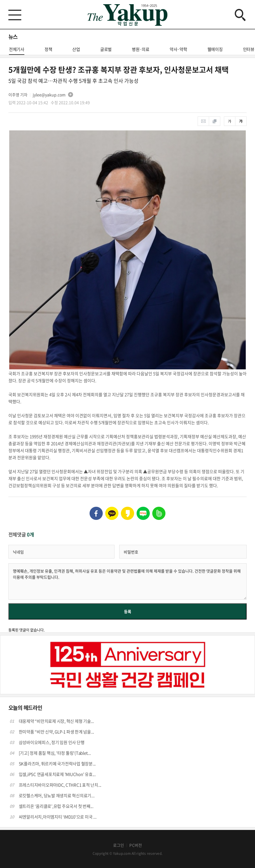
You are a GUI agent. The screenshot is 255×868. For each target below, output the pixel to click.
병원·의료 (141, 49)
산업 (76, 49)
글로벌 (106, 49)
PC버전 (136, 845)
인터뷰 (249, 49)
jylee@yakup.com (49, 95)
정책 (48, 49)
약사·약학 (178, 49)
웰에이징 (215, 49)
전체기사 (17, 51)
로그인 (119, 845)
